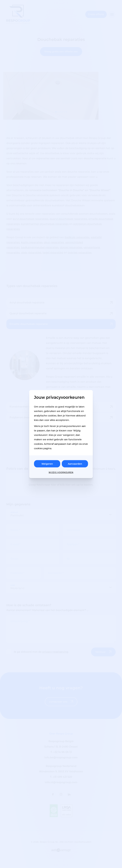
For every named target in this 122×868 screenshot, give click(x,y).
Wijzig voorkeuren (61, 472)
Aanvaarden (75, 464)
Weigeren (47, 464)
